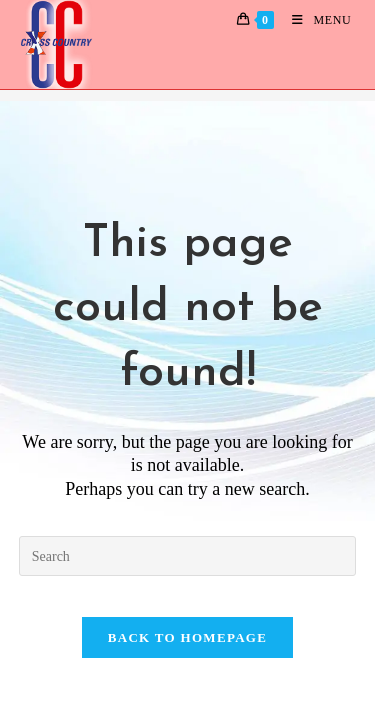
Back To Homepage (187, 637)
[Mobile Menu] (314, 20)
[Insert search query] (188, 556)
